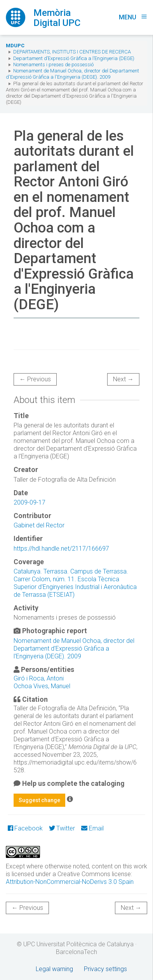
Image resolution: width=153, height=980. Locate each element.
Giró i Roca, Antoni (39, 678)
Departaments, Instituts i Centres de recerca (72, 52)
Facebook (25, 828)
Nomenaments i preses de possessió (53, 65)
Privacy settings (105, 969)
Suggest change (39, 800)
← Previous (35, 379)
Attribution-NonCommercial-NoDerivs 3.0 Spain (70, 882)
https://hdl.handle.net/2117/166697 (61, 549)
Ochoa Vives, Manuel (42, 686)
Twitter (62, 828)
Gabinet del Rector (39, 525)
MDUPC (15, 46)
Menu (133, 17)
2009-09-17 (30, 502)
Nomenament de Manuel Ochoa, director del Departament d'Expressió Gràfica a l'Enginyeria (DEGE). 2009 (72, 74)
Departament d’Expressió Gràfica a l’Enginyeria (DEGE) (74, 58)
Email (92, 828)
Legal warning (54, 969)
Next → (123, 379)
